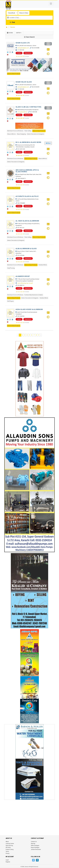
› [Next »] (41, 335)
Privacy (8, 853)
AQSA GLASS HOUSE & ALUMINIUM (29, 309)
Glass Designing (21, 134)
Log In (7, 860)
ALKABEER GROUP (23, 276)
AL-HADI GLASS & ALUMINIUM (27, 221)
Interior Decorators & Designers (36, 134)
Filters (10, 33)
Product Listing (10, 849)
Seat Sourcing (9, 846)
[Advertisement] (29, 814)
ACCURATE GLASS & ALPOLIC (27, 196)
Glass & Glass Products (14, 74)
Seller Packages (35, 846)
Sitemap (33, 844)
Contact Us (34, 842)
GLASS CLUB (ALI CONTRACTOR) (28, 107)
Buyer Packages (35, 848)
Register (8, 862)
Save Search (29, 37)
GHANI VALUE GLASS (24, 82)
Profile (19, 53)
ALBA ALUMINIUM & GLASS (26, 249)
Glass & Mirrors (11, 134)
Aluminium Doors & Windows (15, 131)
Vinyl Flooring (11, 268)
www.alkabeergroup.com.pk (25, 283)
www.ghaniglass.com (23, 48)
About (7, 842)
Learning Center (10, 844)
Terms (7, 851)
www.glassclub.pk (22, 112)
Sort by (18, 33)
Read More (28, 53)
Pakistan (12, 27)
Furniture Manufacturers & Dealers (34, 295)
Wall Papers (10, 301)
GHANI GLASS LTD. (23, 43)
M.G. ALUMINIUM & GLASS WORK (28, 142)
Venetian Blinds (43, 265)
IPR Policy (8, 848)
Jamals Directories (36, 849)
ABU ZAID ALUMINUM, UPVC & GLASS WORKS (27, 171)
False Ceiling (28, 131)
